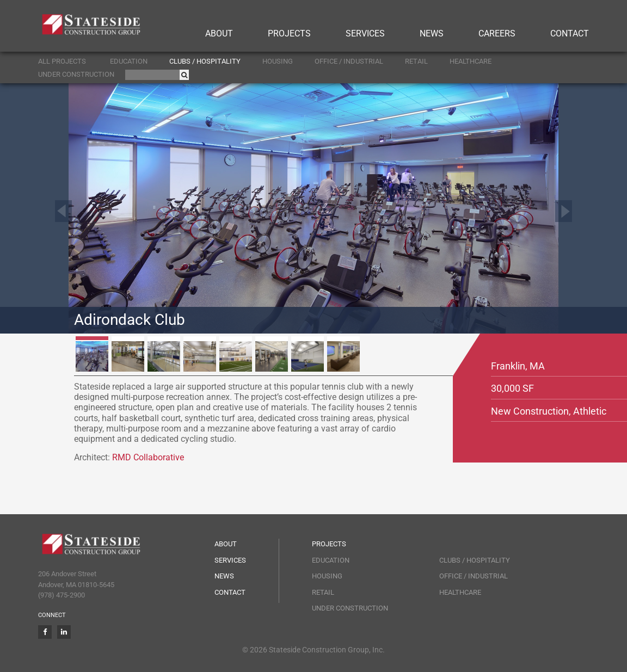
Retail (416, 61)
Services (365, 33)
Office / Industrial (349, 61)
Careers (497, 33)
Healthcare (471, 61)
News (432, 33)
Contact (570, 33)
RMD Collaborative (148, 457)
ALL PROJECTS (62, 61)
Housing (278, 61)
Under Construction (76, 74)
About (219, 33)
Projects (289, 33)
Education (129, 61)
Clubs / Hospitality (205, 61)
